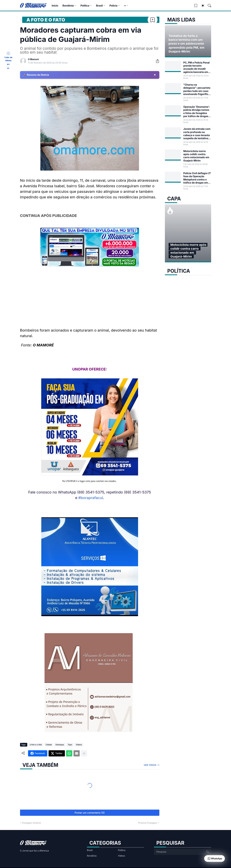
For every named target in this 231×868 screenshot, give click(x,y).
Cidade (49, 745)
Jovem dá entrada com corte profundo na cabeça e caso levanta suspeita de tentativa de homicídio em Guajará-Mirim (197, 134)
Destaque (60, 745)
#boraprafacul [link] (91, 498)
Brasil (99, 6)
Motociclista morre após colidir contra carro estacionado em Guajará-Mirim (196, 156)
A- (8, 68)
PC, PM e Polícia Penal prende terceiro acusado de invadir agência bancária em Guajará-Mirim (196, 67)
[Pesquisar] (208, 6)
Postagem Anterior (32, 823)
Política (85, 6)
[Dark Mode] (201, 6)
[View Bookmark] (196, 7)
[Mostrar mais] (84, 753)
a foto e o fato (46, 20)
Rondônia (68, 6)
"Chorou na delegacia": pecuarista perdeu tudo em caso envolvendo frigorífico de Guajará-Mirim (197, 89)
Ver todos (150, 765)
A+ (8, 64)
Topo (70, 745)
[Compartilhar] (156, 61)
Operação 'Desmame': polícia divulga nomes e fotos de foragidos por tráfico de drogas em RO (197, 111)
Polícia (113, 6)
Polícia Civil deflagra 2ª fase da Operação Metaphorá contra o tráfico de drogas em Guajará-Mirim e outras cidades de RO (197, 178)
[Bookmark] (153, 20)
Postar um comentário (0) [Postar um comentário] (90, 813)
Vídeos (79, 745)
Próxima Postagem (148, 823)
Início (55, 6)
